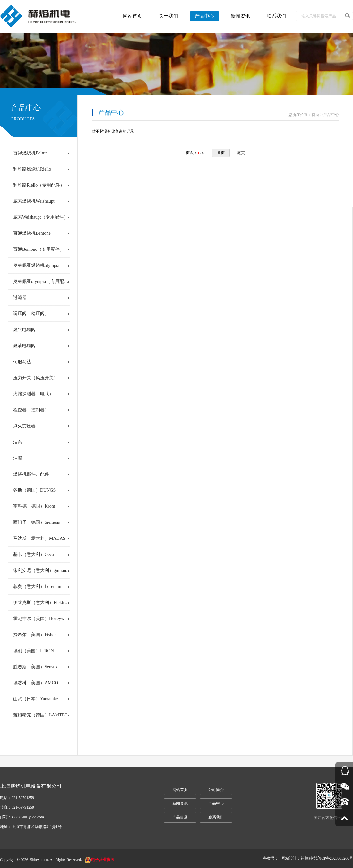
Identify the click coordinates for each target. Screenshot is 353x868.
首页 (221, 153)
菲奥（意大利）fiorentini (37, 587)
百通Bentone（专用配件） (39, 249)
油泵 (18, 442)
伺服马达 (22, 362)
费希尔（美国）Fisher (34, 635)
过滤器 (20, 298)
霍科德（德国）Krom (34, 506)
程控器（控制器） (31, 410)
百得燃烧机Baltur (30, 153)
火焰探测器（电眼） (33, 394)
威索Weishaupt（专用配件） (41, 217)
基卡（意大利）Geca (34, 554)
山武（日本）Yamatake (35, 699)
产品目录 (180, 817)
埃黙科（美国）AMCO (36, 683)
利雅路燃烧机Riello (32, 169)
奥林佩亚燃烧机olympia (36, 265)
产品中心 (204, 16)
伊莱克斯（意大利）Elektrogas (42, 603)
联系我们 (276, 16)
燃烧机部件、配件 (31, 474)
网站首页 (133, 16)
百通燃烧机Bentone (32, 233)
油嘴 (18, 458)
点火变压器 (24, 426)
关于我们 (168, 16)
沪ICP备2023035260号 (335, 858)
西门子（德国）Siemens (36, 522)
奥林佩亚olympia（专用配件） (42, 281)
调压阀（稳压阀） (31, 314)
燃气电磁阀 (24, 330)
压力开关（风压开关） (36, 378)
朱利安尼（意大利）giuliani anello (42, 570)
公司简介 (216, 790)
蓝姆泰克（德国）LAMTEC (40, 715)
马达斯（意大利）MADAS (39, 538)
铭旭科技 (308, 858)
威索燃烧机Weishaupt (34, 201)
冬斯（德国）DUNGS (34, 490)
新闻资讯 (240, 16)
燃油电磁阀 (24, 346)
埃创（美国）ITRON (34, 651)
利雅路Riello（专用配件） (39, 185)
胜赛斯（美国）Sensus (35, 667)
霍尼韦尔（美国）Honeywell (41, 619)
